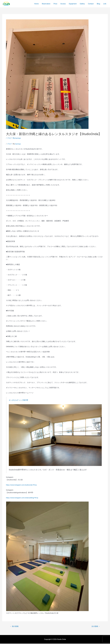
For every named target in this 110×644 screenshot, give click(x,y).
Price (55, 4)
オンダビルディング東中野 (20, 400)
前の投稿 (15, 627)
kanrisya (19, 144)
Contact (91, 4)
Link (105, 4)
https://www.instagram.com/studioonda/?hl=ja (23, 485)
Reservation (46, 4)
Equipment (73, 4)
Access (63, 4)
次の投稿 (95, 627)
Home (36, 4)
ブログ (10, 138)
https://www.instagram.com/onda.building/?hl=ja (24, 498)
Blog (98, 4)
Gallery (82, 4)
